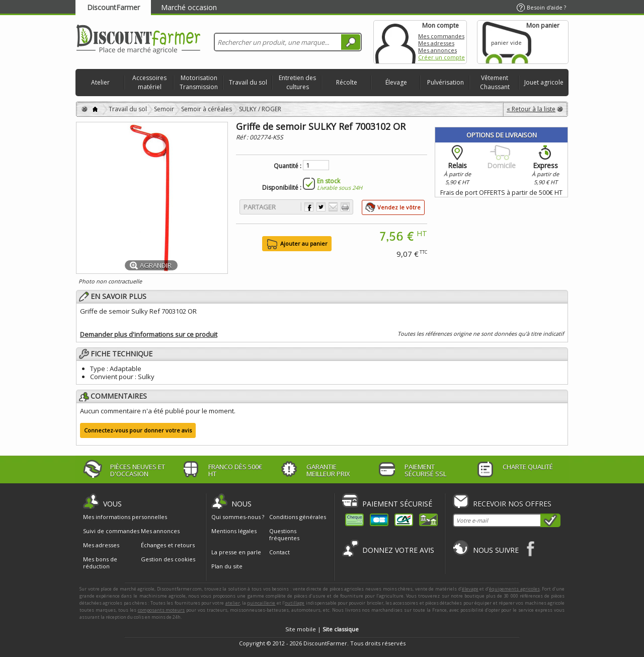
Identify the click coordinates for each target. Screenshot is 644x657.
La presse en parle (236, 552)
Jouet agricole (544, 82)
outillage (295, 603)
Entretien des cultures (297, 82)
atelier (233, 603)
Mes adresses (436, 43)
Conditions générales (298, 517)
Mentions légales (234, 531)
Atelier (100, 82)
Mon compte (395, 42)
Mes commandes (441, 36)
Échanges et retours (168, 545)
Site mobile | (322, 629)
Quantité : (288, 166)
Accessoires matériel (149, 82)
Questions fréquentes (284, 534)
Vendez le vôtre (399, 207)
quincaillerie (261, 603)
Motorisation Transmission (199, 82)
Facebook (531, 549)
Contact (279, 552)
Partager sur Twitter (321, 207)
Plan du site (227, 566)
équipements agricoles (514, 589)
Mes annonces (437, 50)
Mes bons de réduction (100, 563)
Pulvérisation (446, 82)
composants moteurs (162, 610)
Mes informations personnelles (125, 517)
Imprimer (345, 207)
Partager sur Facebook (309, 207)
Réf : (243, 137)
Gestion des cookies (168, 559)
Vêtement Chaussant (495, 82)
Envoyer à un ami (333, 207)
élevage (470, 589)
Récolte (347, 82)
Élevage (396, 82)
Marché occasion (189, 7)
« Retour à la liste (531, 109)
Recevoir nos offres (512, 504)
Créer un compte (441, 57)
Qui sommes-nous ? (238, 517)
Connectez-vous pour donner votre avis (138, 430)
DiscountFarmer (113, 7)
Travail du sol (248, 82)
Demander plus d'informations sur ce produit (149, 334)
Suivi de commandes (111, 531)
